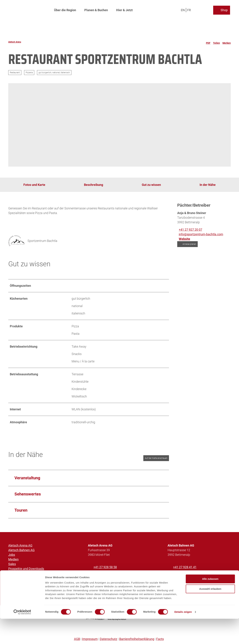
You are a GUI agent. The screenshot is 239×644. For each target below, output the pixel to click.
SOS (11, 578)
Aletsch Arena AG (20, 545)
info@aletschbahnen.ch (189, 574)
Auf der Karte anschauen (156, 458)
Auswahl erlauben (210, 614)
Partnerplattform (20, 573)
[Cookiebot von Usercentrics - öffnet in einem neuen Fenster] (22, 637)
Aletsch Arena (15, 42)
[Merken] (227, 42)
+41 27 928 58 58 (105, 567)
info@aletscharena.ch (108, 574)
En (184, 9)
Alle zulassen (210, 604)
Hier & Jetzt (124, 10)
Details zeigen (183, 637)
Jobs (12, 555)
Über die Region (65, 10)
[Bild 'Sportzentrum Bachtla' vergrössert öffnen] (17, 241)
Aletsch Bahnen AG (21, 550)
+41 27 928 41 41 (185, 567)
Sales (12, 564)
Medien (13, 559)
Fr (190, 9)
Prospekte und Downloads (26, 569)
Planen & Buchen (96, 10)
